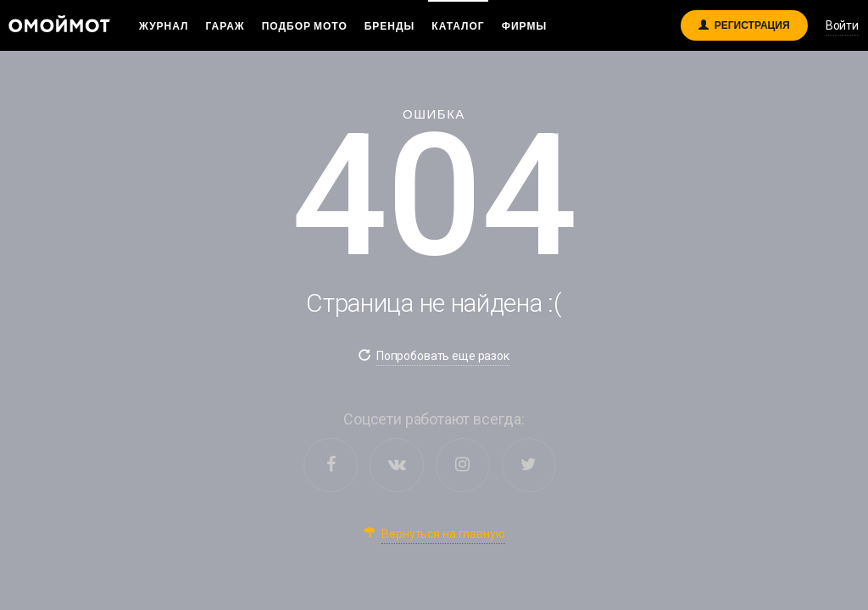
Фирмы (524, 26)
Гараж (225, 26)
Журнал (164, 26)
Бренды (390, 26)
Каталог (458, 26)
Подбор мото (305, 26)
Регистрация (744, 22)
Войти (842, 25)
